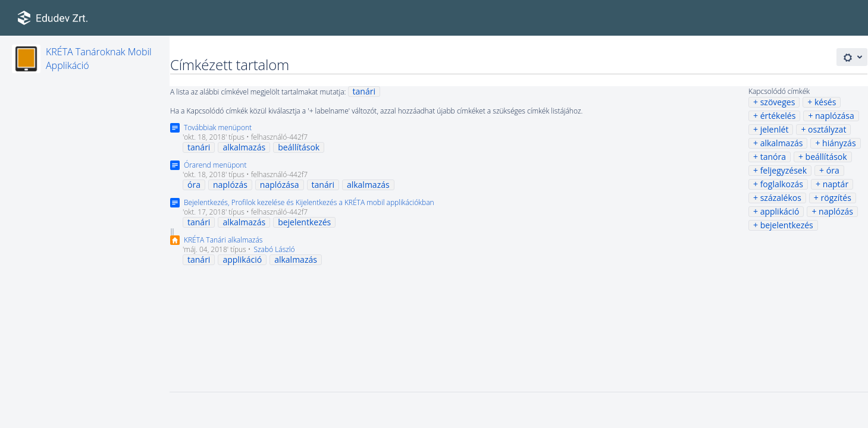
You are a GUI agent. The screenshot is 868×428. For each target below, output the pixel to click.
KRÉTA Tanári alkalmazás (223, 240)
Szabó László (274, 249)
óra (833, 170)
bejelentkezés (787, 225)
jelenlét (775, 129)
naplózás (836, 211)
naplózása (835, 116)
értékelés (778, 116)
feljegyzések (784, 170)
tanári (364, 91)
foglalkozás (782, 184)
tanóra (773, 157)
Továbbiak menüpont (218, 128)
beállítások (826, 157)
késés (825, 102)
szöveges (778, 102)
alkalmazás (782, 143)
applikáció (780, 211)
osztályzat (827, 129)
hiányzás (839, 143)
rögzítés (836, 198)
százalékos (781, 198)
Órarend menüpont (215, 165)
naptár (836, 184)
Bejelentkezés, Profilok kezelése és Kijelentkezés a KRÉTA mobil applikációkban (309, 202)
